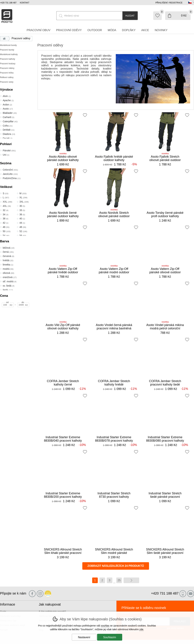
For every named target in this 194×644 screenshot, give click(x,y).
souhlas (105, 626)
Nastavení (84, 637)
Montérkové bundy (8, 45)
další (131, 580)
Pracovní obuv (39, 30)
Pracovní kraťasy (8, 64)
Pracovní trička (7, 73)
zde (141, 629)
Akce (145, 30)
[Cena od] (8, 305)
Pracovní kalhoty (8, 59)
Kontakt (25, 3)
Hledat (130, 16)
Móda (112, 30)
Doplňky (129, 30)
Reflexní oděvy (7, 77)
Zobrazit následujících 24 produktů (116, 566)
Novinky (161, 30)
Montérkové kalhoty (9, 54)
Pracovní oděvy (69, 30)
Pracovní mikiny (7, 68)
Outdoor (95, 30)
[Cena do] (23, 305)
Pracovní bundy (7, 50)
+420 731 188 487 (8, 3)
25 (119, 580)
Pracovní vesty (7, 82)
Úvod (5, 38)
